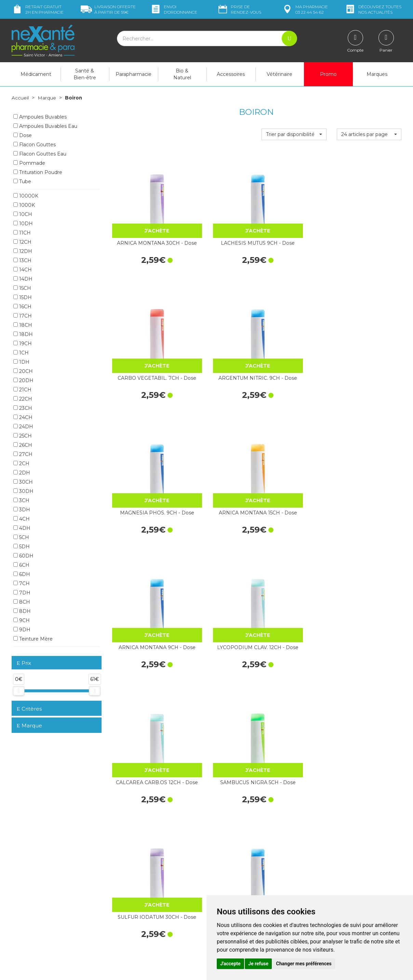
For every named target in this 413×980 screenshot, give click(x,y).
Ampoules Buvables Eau (45, 126)
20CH (23, 371)
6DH (22, 574)
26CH (23, 445)
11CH (22, 232)
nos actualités (373, 9)
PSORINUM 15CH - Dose (369, 765)
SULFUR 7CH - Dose (294, 653)
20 (223, 811)
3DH (22, 509)
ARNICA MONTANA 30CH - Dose (144, 221)
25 (237, 811)
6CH (21, 565)
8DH (22, 611)
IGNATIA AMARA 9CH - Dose (219, 765)
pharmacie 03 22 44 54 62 (305, 9)
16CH (22, 306)
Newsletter (124, 910)
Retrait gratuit (38, 9)
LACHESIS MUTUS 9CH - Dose (219, 221)
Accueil (20, 98)
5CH (21, 537)
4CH (22, 519)
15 (209, 811)
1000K (24, 205)
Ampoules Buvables (40, 117)
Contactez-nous (230, 883)
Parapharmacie (134, 74)
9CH (22, 620)
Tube (22, 181)
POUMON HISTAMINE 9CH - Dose (144, 547)
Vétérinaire (279, 74)
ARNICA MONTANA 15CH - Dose (219, 330)
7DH (22, 592)
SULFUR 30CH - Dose (144, 653)
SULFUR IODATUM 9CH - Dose (369, 439)
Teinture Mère (33, 639)
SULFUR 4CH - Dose (369, 653)
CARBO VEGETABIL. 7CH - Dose (294, 221)
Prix (24, 663)
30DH (23, 491)
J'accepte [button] (230, 964)
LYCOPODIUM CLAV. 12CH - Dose (369, 330)
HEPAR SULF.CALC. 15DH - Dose (219, 656)
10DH (23, 223)
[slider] (18, 691)
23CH (23, 408)
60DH (23, 555)
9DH (22, 629)
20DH (23, 380)
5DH (22, 546)
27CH (23, 454)
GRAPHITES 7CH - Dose (369, 547)
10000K (26, 196)
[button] (294, 134)
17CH (23, 316)
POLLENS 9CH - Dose (294, 543)
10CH (23, 214)
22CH (23, 399)
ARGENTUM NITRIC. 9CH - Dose (369, 221)
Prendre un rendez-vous (239, 889)
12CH (22, 242)
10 (196, 811)
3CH (21, 500)
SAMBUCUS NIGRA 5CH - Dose (219, 439)
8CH (22, 602)
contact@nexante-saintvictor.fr (46, 901)
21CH (22, 389)
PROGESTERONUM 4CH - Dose (219, 547)
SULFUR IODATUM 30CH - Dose (294, 439)
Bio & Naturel (182, 74)
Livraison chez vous (333, 860)
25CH (23, 435)
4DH (22, 528)
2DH (22, 472)
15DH (23, 297)
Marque (47, 98)
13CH (22, 260)
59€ (108, 9)
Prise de (239, 9)
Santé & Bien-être (85, 74)
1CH (21, 352)
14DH (23, 279)
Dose (23, 135)
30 (251, 811)
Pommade (29, 163)
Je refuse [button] (258, 964)
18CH (23, 325)
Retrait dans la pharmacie (340, 854)
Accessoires (231, 74)
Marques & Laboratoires (138, 904)
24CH (23, 417)
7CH (22, 583)
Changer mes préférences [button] (304, 964)
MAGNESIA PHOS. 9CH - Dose (144, 330)
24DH (23, 426)
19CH (23, 343)
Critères (29, 708)
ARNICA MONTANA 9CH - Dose (294, 330)
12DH (23, 251)
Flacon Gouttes (35, 144)
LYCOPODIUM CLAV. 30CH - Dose (294, 765)
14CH (23, 269)
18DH (23, 334)
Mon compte (26, 918)
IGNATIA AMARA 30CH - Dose (144, 765)
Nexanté (125, 970)
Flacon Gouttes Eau (40, 153)
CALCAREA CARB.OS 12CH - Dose (144, 439)
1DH (21, 362)
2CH (21, 463)
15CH (22, 288)
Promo (328, 74)
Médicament (36, 74)
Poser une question (33, 912)
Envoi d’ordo (174, 9)
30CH (23, 482)
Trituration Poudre (38, 172)
